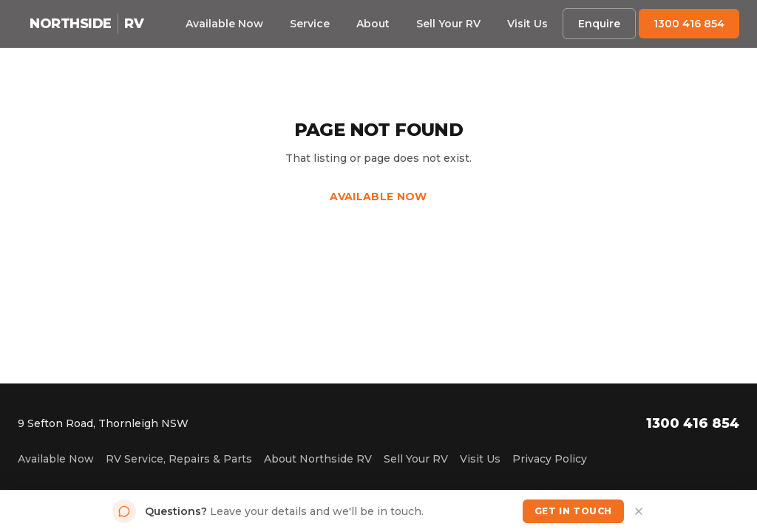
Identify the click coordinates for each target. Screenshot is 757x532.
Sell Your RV (448, 24)
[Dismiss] (639, 511)
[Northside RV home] (86, 24)
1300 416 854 (689, 24)
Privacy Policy (550, 459)
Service (310, 24)
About (373, 24)
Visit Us (527, 24)
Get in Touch (573, 511)
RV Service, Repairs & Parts (179, 459)
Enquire (599, 24)
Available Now (224, 24)
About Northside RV (318, 459)
